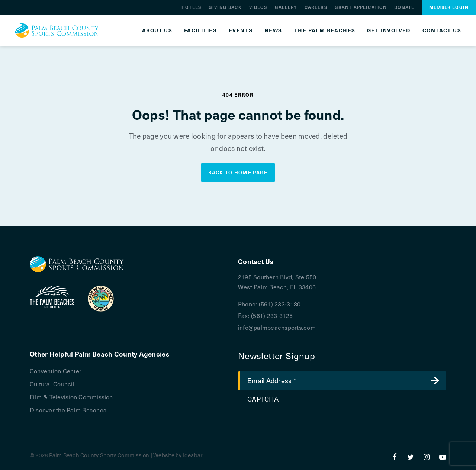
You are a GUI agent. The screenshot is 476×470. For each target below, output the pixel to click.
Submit (435, 381)
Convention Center (56, 371)
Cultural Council (52, 384)
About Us (157, 30)
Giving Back (225, 7)
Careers (316, 7)
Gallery (286, 7)
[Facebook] (395, 457)
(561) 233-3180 (280, 304)
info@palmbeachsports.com (277, 327)
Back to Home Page (238, 172)
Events (241, 30)
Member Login (449, 7)
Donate (404, 7)
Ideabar (193, 455)
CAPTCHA (263, 399)
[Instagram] (427, 457)
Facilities (200, 30)
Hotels (191, 7)
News (273, 30)
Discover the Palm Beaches (68, 410)
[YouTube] (443, 457)
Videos (258, 7)
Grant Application (361, 7)
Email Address (272, 380)
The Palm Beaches (325, 30)
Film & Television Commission (71, 397)
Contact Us (442, 30)
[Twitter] (411, 457)
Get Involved (389, 30)
